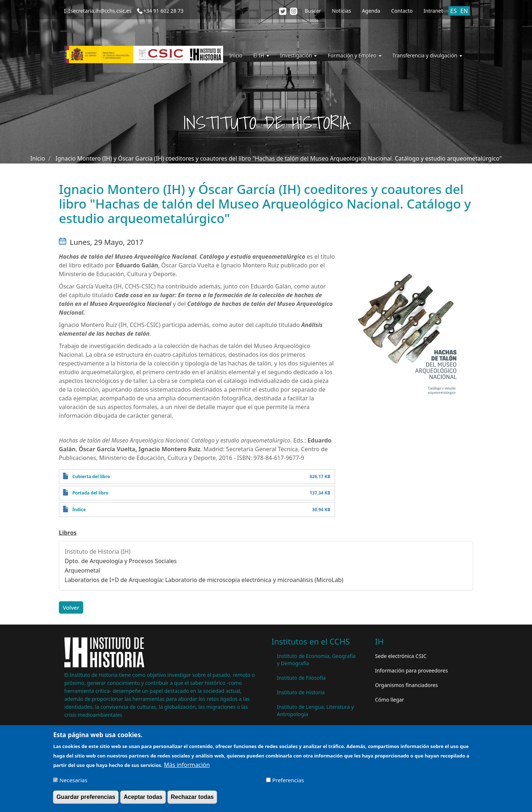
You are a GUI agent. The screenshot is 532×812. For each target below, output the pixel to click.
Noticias (341, 11)
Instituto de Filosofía (301, 678)
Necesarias (74, 780)
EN (464, 11)
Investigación (299, 55)
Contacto (402, 11)
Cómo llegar (390, 700)
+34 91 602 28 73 (163, 11)
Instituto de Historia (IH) (98, 552)
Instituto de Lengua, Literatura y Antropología (315, 710)
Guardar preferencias (86, 797)
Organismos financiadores (406, 685)
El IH (261, 55)
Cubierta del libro (91, 476)
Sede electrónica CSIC (401, 656)
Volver (71, 607)
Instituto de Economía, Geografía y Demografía (316, 660)
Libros (68, 533)
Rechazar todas (192, 797)
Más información (187, 765)
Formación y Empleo (354, 55)
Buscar (313, 11)
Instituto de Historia (301, 692)
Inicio (236, 55)
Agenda (371, 11)
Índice (79, 510)
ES (454, 11)
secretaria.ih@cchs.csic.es (101, 11)
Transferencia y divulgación (427, 55)
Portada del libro (90, 493)
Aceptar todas (143, 797)
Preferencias (288, 780)
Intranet (433, 11)
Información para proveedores (411, 670)
